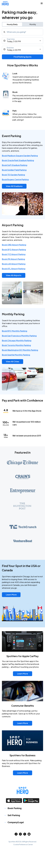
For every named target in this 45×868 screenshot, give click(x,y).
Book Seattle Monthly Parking (16, 355)
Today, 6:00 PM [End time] (14, 50)
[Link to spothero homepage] (23, 791)
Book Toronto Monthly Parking (16, 345)
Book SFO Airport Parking (14, 250)
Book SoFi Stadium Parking (15, 165)
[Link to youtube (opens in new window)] (29, 835)
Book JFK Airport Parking (13, 259)
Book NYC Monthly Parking (15, 331)
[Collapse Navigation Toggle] (42, 3)
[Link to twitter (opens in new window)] (25, 835)
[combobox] (22, 32)
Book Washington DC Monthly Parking (20, 350)
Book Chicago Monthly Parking (17, 340)
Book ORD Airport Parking (14, 245)
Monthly (33, 24)
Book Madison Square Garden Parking (20, 156)
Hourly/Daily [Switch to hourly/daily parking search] (12, 24)
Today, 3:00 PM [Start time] (14, 41)
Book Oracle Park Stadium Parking (18, 160)
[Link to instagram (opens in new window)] (20, 835)
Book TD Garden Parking (13, 175)
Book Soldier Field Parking (14, 170)
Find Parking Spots (23, 57)
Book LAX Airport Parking (14, 264)
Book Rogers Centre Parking (15, 179)
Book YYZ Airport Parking (14, 254)
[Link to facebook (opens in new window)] (16, 835)
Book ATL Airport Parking (14, 269)
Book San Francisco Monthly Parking (19, 336)
